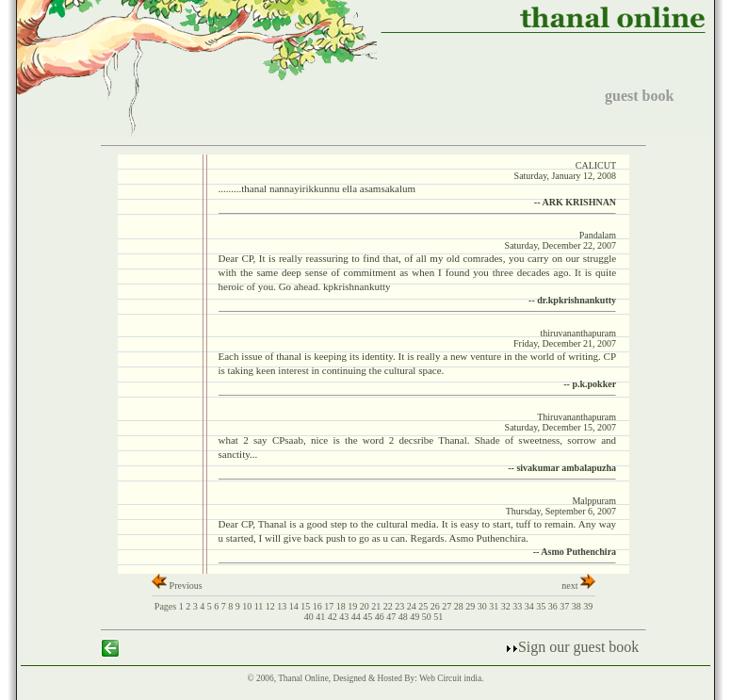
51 (438, 617)
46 (381, 617)
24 (413, 606)
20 (366, 606)
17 (330, 606)
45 (369, 617)
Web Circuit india (450, 678)
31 (495, 606)
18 (342, 606)
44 (357, 617)
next (578, 586)
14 (295, 606)
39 (588, 606)
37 (566, 606)
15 (307, 606)
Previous (177, 586)
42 (334, 617)
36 (554, 606)
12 (272, 606)
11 (260, 606)
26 (437, 606)
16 (319, 606)
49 (416, 617)
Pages (165, 606)
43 (345, 617)
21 (377, 606)
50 (428, 617)
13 (283, 606)
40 (310, 617)
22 (390, 606)
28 (460, 606)
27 (448, 606)
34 (531, 606)
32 (507, 606)
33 (519, 606)
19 (354, 606)
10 (248, 606)
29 (471, 606)
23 (401, 606)
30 (484, 606)
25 (424, 606)
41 (322, 617)
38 (578, 606)
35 (542, 606)
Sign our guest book (572, 647)
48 (405, 617)
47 (392, 617)
